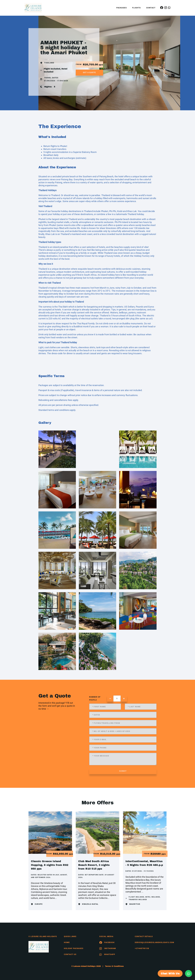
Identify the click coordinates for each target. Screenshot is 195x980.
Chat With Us (170, 974)
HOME (67, 942)
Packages (122, 8)
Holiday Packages (74, 948)
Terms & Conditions (114, 966)
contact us (70, 954)
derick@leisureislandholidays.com (151, 942)
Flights (136, 8)
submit (123, 771)
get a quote (89, 72)
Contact (151, 8)
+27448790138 (142, 948)
